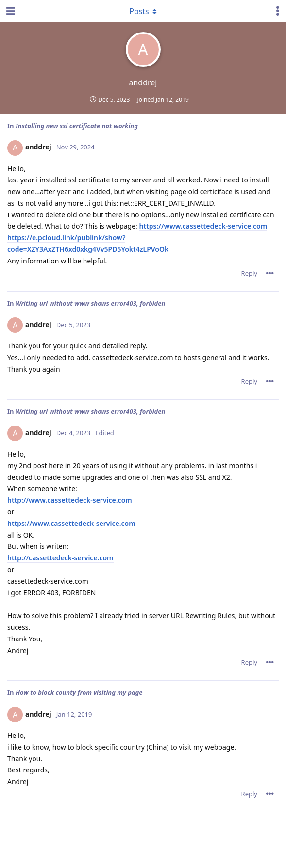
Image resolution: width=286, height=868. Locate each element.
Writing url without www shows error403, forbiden (90, 303)
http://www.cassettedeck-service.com (70, 500)
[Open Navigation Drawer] (10, 11)
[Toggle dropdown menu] (143, 11)
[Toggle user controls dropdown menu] (278, 11)
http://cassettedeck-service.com (60, 558)
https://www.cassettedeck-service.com (203, 226)
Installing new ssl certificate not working (77, 126)
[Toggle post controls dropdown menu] (270, 273)
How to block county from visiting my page (79, 692)
